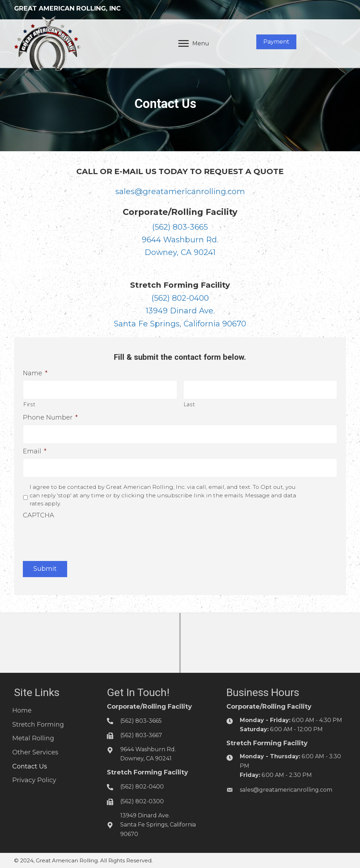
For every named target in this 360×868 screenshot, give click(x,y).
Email (35, 449)
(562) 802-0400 (180, 298)
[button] (276, 42)
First (29, 404)
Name (35, 373)
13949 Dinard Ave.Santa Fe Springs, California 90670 (158, 822)
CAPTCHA (38, 513)
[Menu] (194, 44)
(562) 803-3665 (180, 227)
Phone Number (50, 417)
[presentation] (76, 534)
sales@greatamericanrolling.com (180, 192)
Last (189, 404)
